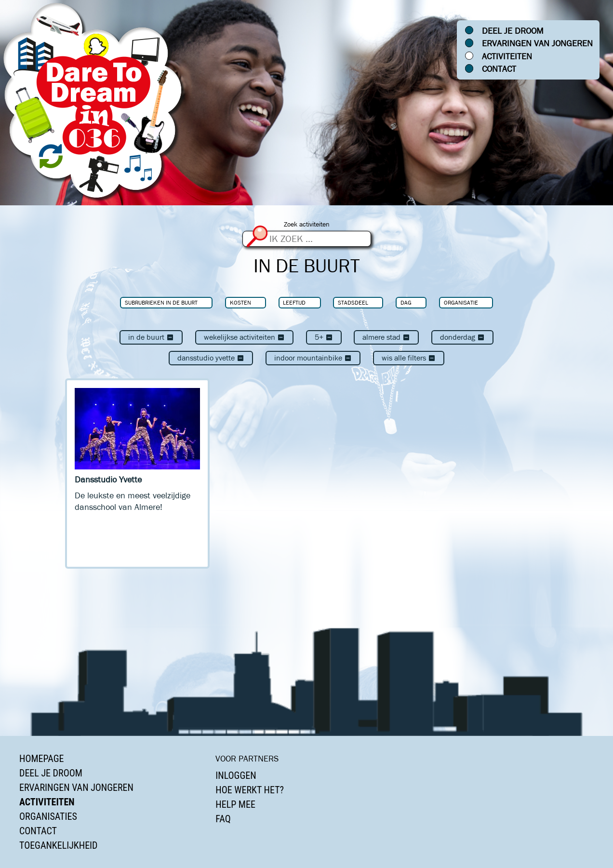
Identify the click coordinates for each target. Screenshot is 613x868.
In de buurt (151, 337)
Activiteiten (507, 56)
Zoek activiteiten (307, 224)
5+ (324, 337)
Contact (499, 69)
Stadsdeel (353, 302)
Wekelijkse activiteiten (244, 337)
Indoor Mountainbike (313, 358)
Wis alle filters (409, 358)
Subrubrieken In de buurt (161, 302)
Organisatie (461, 302)
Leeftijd (294, 302)
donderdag (462, 337)
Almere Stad (386, 337)
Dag (406, 302)
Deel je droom (513, 31)
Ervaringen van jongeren (537, 43)
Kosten (240, 302)
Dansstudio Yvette (211, 358)
